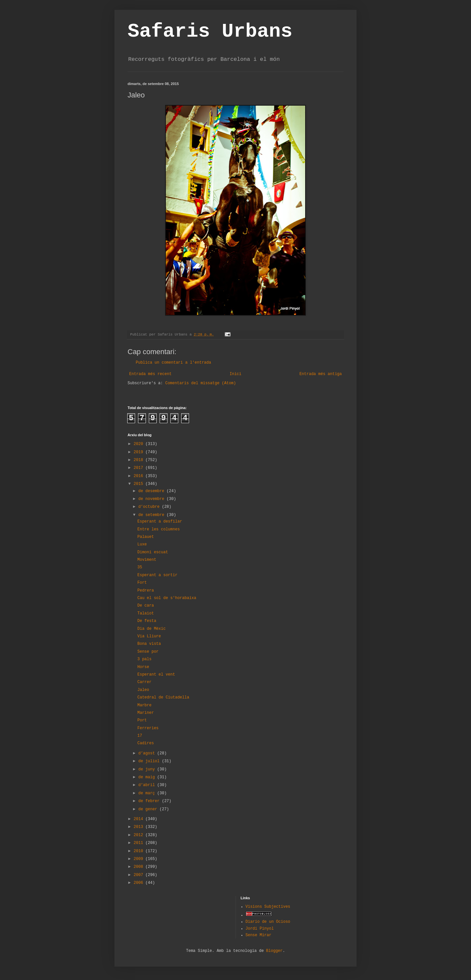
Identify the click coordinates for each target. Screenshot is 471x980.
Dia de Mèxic (151, 629)
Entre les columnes (159, 529)
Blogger (274, 951)
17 (140, 736)
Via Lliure (149, 636)
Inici (235, 374)
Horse (143, 667)
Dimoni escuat (153, 552)
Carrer (144, 682)
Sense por (148, 652)
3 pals (144, 659)
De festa (147, 621)
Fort (142, 583)
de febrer (150, 801)
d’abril (148, 785)
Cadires (146, 743)
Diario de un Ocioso (268, 922)
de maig (148, 777)
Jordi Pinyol (260, 929)
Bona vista (149, 644)
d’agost (148, 753)
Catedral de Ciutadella (163, 697)
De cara (146, 606)
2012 (140, 835)
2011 (140, 843)
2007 (140, 875)
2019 (140, 452)
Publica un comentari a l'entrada (173, 363)
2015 (140, 484)
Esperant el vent (156, 675)
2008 (140, 867)
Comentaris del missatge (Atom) (201, 383)
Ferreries (148, 728)
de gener (149, 809)
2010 (140, 851)
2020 (140, 444)
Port (142, 720)
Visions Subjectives (268, 907)
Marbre (144, 705)
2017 (140, 468)
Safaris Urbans (210, 31)
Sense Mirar (259, 935)
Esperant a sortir (157, 575)
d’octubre (150, 507)
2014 (140, 819)
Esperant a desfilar (160, 522)
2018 (140, 460)
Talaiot (146, 613)
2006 (140, 883)
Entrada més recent (150, 374)
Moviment (147, 560)
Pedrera (146, 591)
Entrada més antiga (321, 374)
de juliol (150, 761)
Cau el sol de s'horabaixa (167, 598)
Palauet (146, 537)
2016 (140, 476)
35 (140, 567)
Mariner (146, 713)
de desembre (152, 491)
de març (148, 793)
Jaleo (143, 690)
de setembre (152, 515)
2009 (140, 859)
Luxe (142, 544)
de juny (148, 769)
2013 (140, 827)
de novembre (152, 499)
